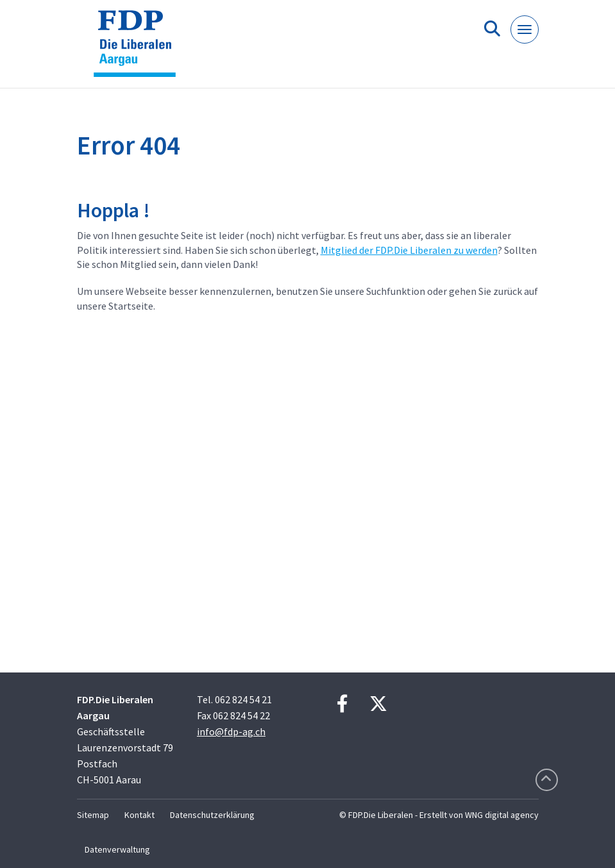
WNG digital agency (502, 815)
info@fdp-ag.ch (231, 731)
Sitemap (93, 815)
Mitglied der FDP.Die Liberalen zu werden (409, 250)
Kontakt (139, 815)
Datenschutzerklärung (212, 815)
